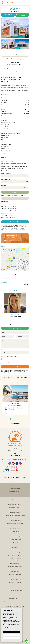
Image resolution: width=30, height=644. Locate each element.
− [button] (3, 252)
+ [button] (3, 250)
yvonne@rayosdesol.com (16, 320)
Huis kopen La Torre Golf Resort (15, 529)
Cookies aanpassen (12, 635)
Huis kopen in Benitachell (15, 580)
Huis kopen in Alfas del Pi (15, 582)
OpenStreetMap (17, 271)
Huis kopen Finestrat (15, 489)
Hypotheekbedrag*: (6, 173)
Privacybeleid (25, 363)
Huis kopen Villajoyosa (15, 593)
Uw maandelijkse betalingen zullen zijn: (13, 196)
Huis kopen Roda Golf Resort (15, 569)
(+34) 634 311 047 (11, 451)
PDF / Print (10, 59)
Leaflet (9, 271)
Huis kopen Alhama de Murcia (15, 547)
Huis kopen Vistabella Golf (15, 507)
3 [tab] (12, 419)
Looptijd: (4, 185)
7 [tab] (18, 419)
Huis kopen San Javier (15, 534)
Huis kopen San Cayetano (15, 499)
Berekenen (15, 192)
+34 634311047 (18, 316)
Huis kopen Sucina (15, 572)
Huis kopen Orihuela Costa (15, 491)
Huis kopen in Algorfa (15, 542)
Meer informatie (7, 629)
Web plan (15, 479)
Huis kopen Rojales (15, 596)
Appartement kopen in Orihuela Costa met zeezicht (15, 601)
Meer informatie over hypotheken (15, 222)
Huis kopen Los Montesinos (15, 553)
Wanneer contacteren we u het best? (10, 356)
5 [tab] (15, 419)
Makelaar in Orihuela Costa (15, 598)
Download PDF (8, 241)
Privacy (20, 478)
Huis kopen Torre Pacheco (15, 526)
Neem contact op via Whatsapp (22, 15)
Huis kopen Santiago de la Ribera (15, 566)
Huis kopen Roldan (15, 531)
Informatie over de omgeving (10, 274)
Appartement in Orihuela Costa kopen (15, 606)
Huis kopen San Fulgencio (15, 558)
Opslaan (8, 413)
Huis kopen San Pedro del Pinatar (15, 537)
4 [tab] (14, 419)
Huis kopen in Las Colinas (15, 574)
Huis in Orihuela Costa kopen (15, 604)
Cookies (24, 478)
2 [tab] (11, 419)
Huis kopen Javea (15, 585)
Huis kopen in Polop (15, 577)
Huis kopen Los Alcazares (15, 486)
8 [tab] (20, 419)
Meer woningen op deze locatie (10, 278)
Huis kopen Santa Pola (15, 564)
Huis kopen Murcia (15, 502)
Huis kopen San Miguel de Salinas (15, 590)
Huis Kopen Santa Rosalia (15, 539)
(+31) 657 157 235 (20, 451)
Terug (15, 51)
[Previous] (13, 381)
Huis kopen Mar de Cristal (15, 521)
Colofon (16, 478)
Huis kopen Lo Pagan (15, 518)
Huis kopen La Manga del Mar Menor (15, 523)
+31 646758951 (18, 318)
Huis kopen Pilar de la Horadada (15, 505)
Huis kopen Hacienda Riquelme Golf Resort (15, 515)
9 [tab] (21, 419)
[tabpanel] (15, 400)
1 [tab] (9, 419)
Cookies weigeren (12, 638)
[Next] (17, 381)
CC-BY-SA (26, 271)
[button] (28, 3)
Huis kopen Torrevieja (15, 494)
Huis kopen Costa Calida (15, 588)
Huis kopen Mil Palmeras (15, 561)
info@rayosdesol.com (15, 455)
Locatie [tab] (15, 55)
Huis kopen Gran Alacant (15, 510)
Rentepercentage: (6, 179)
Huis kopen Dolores (15, 545)
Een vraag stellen (8, 15)
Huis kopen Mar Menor (15, 513)
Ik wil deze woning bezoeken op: (9, 350)
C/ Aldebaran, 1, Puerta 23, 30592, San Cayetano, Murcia (15, 460)
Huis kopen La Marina (15, 550)
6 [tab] (17, 419)
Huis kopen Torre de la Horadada (15, 556)
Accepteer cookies (12, 632)
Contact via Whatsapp (15, 328)
